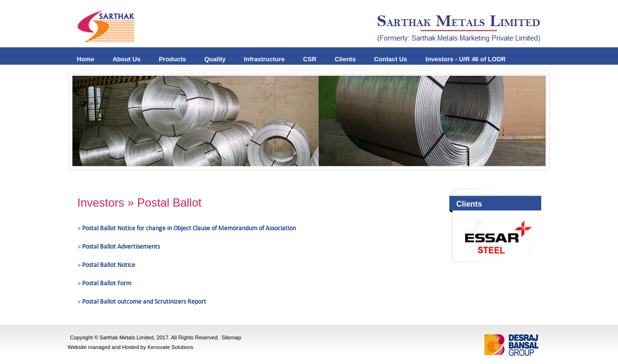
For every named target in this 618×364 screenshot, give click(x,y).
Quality (215, 59)
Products (172, 59)
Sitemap (231, 337)
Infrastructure (264, 59)
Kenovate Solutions (171, 347)
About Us (126, 59)
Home (85, 59)
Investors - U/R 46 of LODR (465, 59)
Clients (345, 59)
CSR (310, 59)
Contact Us (391, 59)
